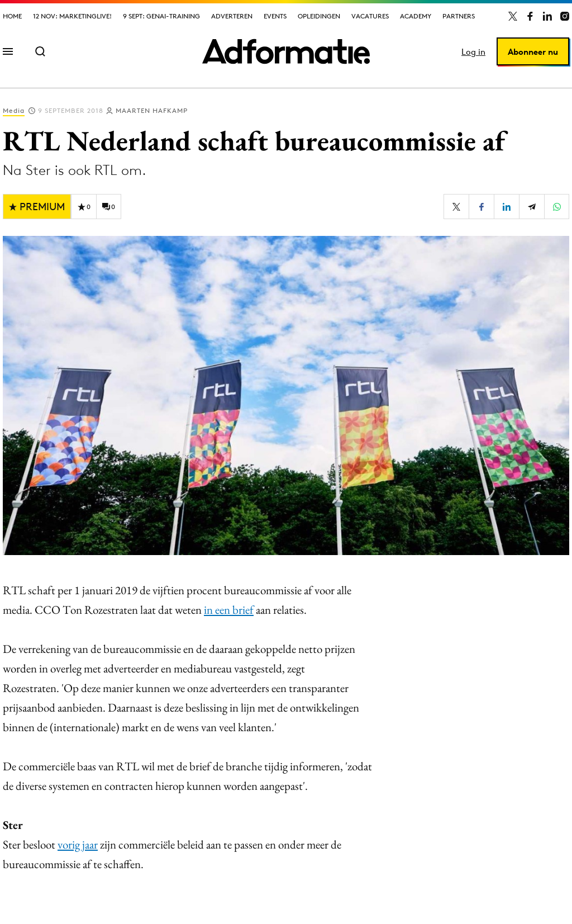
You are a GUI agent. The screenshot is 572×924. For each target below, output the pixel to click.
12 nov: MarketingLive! (72, 16)
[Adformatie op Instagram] (565, 16)
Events (275, 16)
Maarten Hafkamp (152, 110)
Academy (416, 16)
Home (12, 16)
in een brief (229, 610)
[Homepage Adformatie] (286, 51)
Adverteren (232, 16)
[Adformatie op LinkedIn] (547, 16)
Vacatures (370, 16)
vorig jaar (78, 844)
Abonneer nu (533, 52)
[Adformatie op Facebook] (530, 16)
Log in (473, 52)
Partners (459, 16)
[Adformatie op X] (513, 16)
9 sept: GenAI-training (161, 16)
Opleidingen (319, 16)
